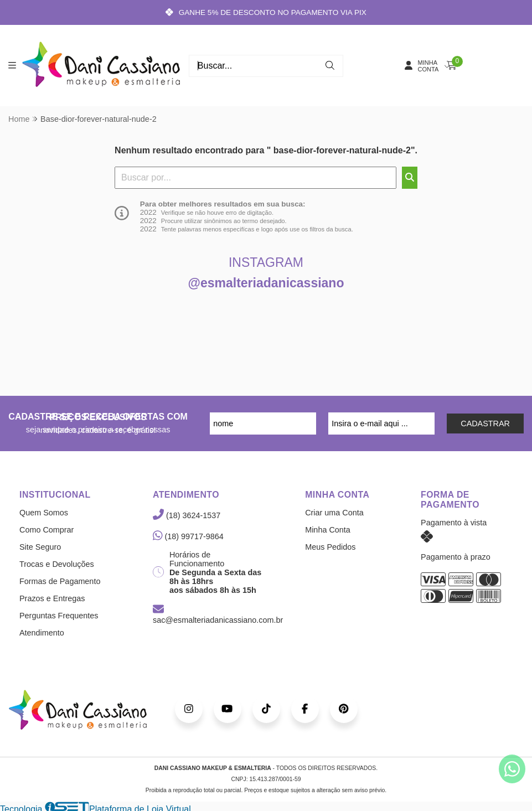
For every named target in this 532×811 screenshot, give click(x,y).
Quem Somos (44, 513)
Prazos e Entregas (52, 598)
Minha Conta (328, 530)
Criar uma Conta (334, 513)
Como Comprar (47, 530)
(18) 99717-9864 (188, 536)
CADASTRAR (485, 423)
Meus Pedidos (330, 547)
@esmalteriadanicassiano (266, 283)
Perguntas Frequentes (59, 616)
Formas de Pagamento (60, 581)
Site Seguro (40, 547)
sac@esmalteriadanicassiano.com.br (218, 615)
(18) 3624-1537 (187, 515)
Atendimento (42, 633)
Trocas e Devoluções (57, 564)
